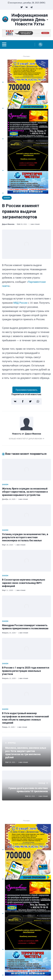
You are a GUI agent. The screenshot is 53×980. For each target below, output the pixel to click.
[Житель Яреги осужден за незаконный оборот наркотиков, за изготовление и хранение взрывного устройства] (26, 470)
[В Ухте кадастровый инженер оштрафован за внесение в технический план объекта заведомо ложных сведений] (26, 694)
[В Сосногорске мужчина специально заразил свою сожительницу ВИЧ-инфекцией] (26, 561)
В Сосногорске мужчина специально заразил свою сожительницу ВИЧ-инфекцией (24, 583)
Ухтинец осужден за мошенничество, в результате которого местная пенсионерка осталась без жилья (25, 537)
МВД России (20, 303)
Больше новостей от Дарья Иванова (27, 439)
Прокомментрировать (27, 390)
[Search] (40, 45)
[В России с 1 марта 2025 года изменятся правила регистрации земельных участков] (26, 649)
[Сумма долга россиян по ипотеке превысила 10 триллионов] (26, 785)
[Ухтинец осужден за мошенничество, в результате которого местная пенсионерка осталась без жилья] (26, 515)
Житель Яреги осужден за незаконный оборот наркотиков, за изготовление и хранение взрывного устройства (25, 492)
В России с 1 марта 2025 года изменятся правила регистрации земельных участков (26, 671)
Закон (7, 198)
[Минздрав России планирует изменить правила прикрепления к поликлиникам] (26, 606)
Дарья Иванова (8, 224)
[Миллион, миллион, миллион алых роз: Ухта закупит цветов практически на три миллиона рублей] (26, 752)
